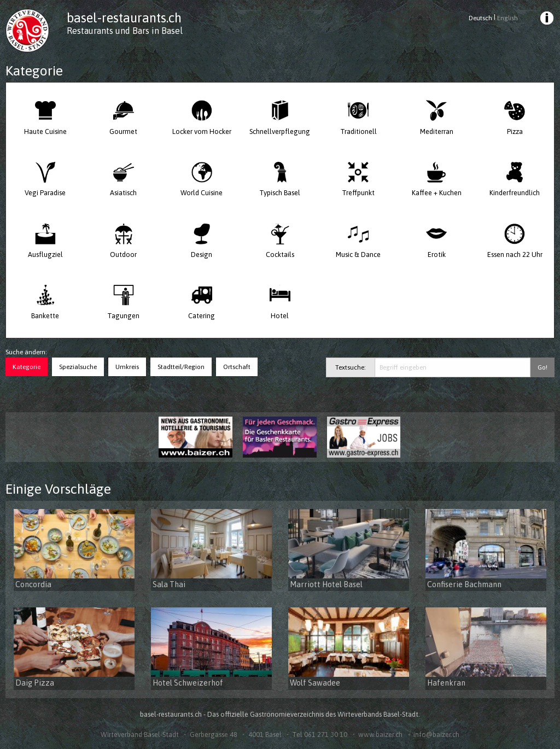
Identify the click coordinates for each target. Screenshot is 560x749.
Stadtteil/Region (181, 367)
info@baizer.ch (436, 735)
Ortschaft (237, 367)
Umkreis (127, 367)
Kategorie (27, 367)
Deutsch (480, 18)
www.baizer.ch (380, 735)
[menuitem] (546, 20)
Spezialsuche (78, 367)
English (507, 18)
